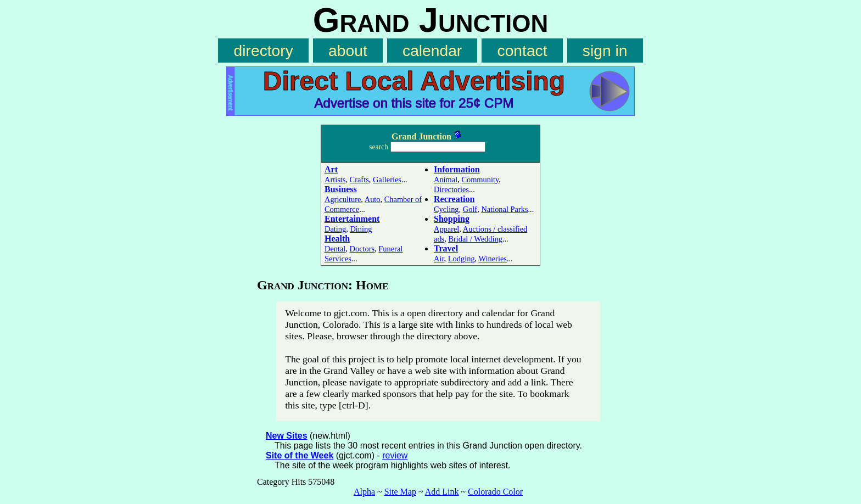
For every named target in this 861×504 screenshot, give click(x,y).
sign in (605, 51)
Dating (335, 229)
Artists (335, 180)
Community (480, 180)
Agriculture (343, 199)
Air (439, 259)
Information (457, 169)
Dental (335, 249)
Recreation (454, 199)
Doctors (362, 249)
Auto (373, 199)
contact (522, 51)
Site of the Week (300, 455)
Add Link (442, 492)
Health (337, 239)
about (348, 51)
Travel (446, 248)
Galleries (387, 180)
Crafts (359, 180)
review (395, 455)
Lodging (462, 259)
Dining (361, 229)
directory (264, 51)
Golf (470, 209)
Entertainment (352, 219)
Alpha (364, 492)
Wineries (493, 259)
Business (341, 189)
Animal (446, 180)
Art (331, 169)
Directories (451, 189)
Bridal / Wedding (475, 239)
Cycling (446, 209)
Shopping (452, 219)
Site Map (400, 492)
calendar (432, 51)
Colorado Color (495, 492)
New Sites (287, 436)
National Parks (504, 209)
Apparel (446, 229)
